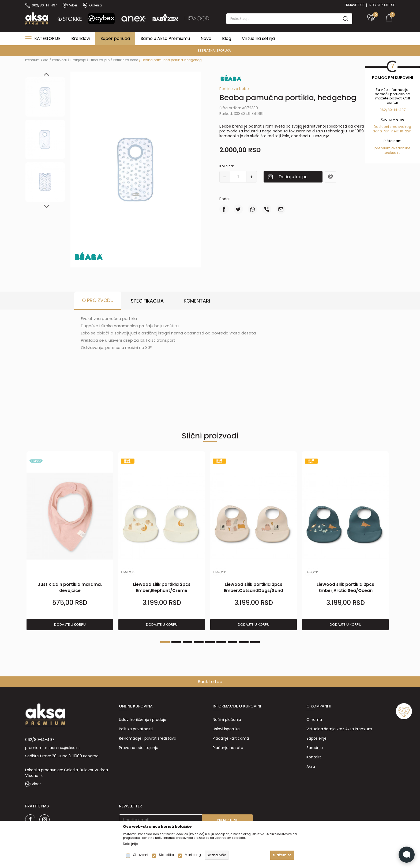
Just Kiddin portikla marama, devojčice (70, 587)
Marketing (193, 855)
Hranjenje (78, 60)
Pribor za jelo (100, 60)
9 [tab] (255, 642)
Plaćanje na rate (228, 748)
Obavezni (140, 855)
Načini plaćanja (227, 720)
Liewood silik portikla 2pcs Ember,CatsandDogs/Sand (254, 587)
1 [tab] (165, 642)
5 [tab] (210, 642)
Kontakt (314, 757)
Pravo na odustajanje (139, 748)
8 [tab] (244, 642)
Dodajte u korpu (70, 625)
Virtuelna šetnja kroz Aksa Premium (339, 729)
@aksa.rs (392, 153)
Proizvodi (59, 60)
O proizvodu (98, 300)
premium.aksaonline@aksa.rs (52, 748)
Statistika (166, 855)
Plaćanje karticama (231, 738)
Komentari (197, 301)
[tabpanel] (70, 541)
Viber (36, 784)
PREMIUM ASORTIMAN (210, 51)
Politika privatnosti (136, 729)
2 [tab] (176, 642)
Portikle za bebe (126, 60)
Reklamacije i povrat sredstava (148, 738)
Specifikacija (147, 301)
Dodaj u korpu (293, 177)
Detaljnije (321, 136)
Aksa (311, 766)
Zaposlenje (316, 738)
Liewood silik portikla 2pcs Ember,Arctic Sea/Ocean (345, 587)
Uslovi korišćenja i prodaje (143, 720)
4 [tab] (199, 642)
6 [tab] (221, 642)
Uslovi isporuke (226, 729)
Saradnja (315, 748)
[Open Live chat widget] (407, 855)
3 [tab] (187, 642)
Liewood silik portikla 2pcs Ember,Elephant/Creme (162, 587)
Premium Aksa (37, 60)
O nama (314, 720)
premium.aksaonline (393, 148)
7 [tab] (232, 642)
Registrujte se (382, 5)
